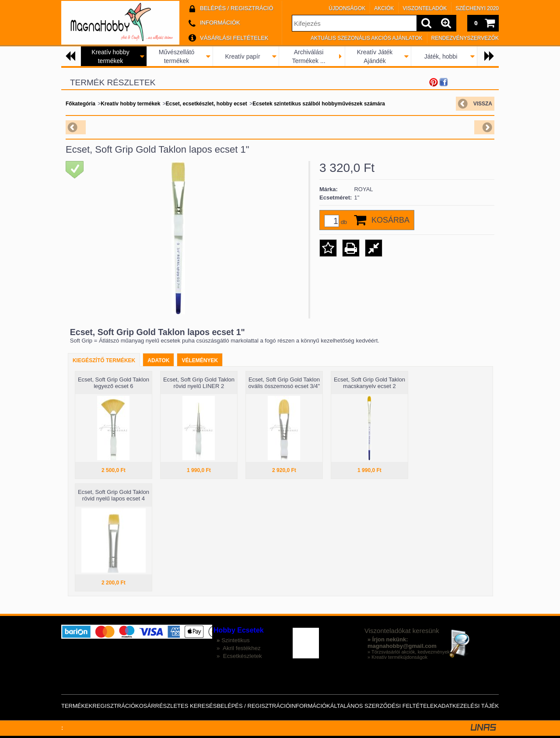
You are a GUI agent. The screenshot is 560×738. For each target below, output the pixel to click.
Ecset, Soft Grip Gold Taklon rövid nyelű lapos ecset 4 (114, 495)
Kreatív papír (242, 56)
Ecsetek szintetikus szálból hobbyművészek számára (319, 104)
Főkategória (80, 104)
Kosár (145, 706)
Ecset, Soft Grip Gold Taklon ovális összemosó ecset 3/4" (284, 383)
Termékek (77, 706)
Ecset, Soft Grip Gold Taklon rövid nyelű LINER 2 (199, 383)
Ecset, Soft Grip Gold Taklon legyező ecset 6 (114, 383)
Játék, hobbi (441, 56)
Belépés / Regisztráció (253, 706)
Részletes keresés (186, 706)
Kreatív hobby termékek (130, 104)
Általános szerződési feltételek (384, 706)
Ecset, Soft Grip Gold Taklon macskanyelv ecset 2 (369, 383)
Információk (310, 706)
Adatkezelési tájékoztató (479, 706)
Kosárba (390, 220)
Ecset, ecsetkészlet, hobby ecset (206, 104)
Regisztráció (114, 706)
